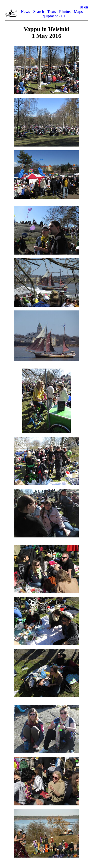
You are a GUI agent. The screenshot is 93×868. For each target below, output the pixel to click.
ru (81, 7)
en (86, 7)
